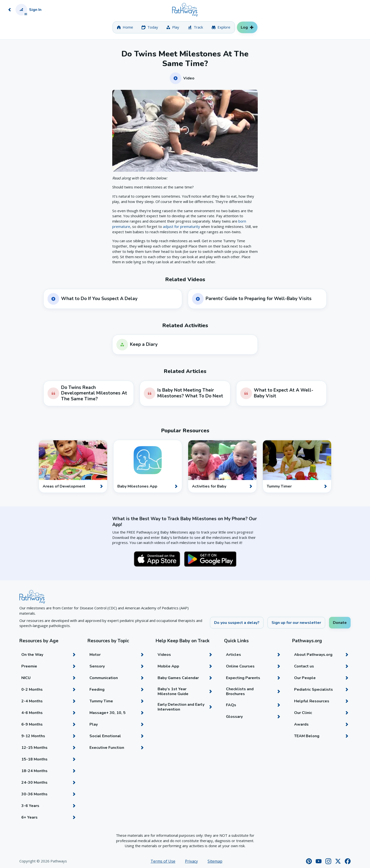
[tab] (125, 27)
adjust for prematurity (181, 226)
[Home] (185, 10)
